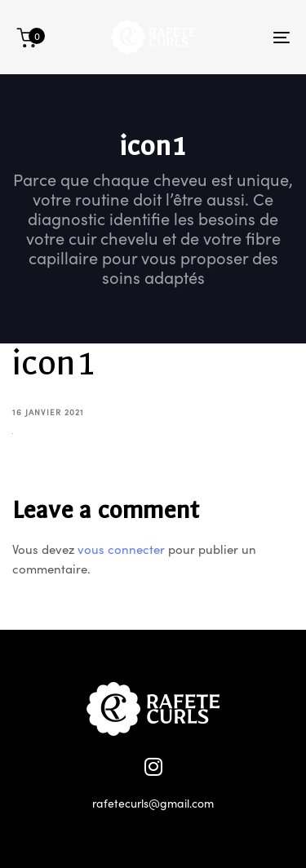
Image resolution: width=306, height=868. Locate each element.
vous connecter (121, 549)
